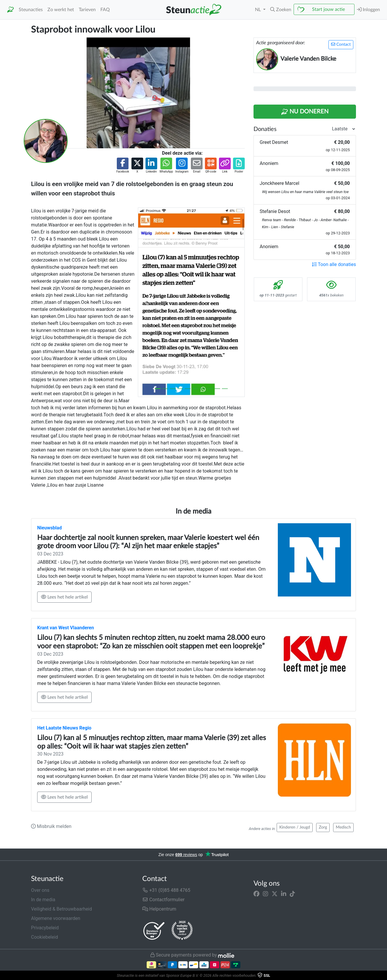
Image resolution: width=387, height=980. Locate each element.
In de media (43, 900)
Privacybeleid (45, 928)
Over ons (40, 890)
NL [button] (258, 10)
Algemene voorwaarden (56, 918)
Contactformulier (163, 900)
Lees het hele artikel (64, 597)
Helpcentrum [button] (159, 909)
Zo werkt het (61, 10)
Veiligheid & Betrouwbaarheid (61, 909)
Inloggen (368, 10)
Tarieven (87, 10)
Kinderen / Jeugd (295, 827)
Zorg (323, 827)
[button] (281, 10)
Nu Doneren (305, 112)
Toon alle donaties (334, 264)
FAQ (105, 10)
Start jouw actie (328, 9)
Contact (341, 44)
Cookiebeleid (44, 937)
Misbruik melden (51, 826)
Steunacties (31, 10)
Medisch (343, 827)
